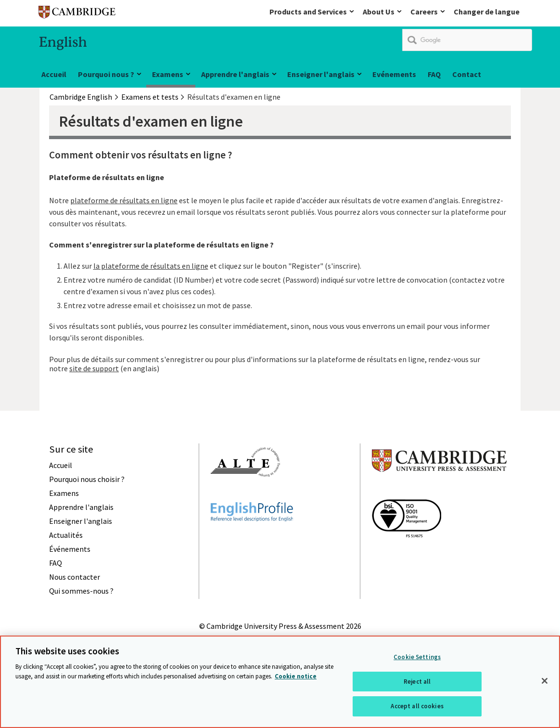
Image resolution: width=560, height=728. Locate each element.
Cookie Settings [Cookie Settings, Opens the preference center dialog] (417, 658)
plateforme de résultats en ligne (124, 200)
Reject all (417, 682)
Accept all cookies (417, 707)
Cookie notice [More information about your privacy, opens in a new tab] (296, 677)
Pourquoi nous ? (106, 74)
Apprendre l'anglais (235, 74)
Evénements (394, 74)
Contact (467, 74)
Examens (168, 74)
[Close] (545, 682)
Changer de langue (487, 12)
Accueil (54, 74)
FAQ (434, 74)
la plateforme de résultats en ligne (151, 266)
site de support (94, 368)
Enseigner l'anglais (321, 74)
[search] (467, 40)
